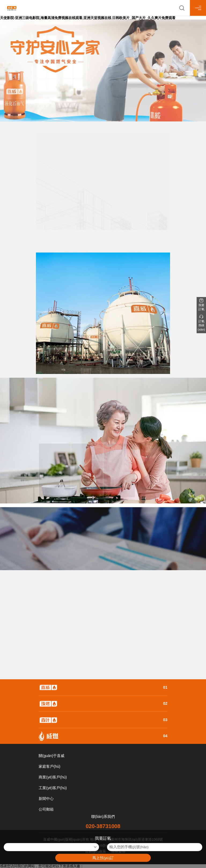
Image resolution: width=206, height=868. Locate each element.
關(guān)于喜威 (51, 756)
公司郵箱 (46, 809)
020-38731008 (103, 826)
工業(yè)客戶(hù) (53, 788)
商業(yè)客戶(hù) (53, 777)
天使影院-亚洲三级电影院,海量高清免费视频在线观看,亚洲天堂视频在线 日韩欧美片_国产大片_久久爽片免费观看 (88, 18)
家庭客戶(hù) (49, 766)
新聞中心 (46, 799)
